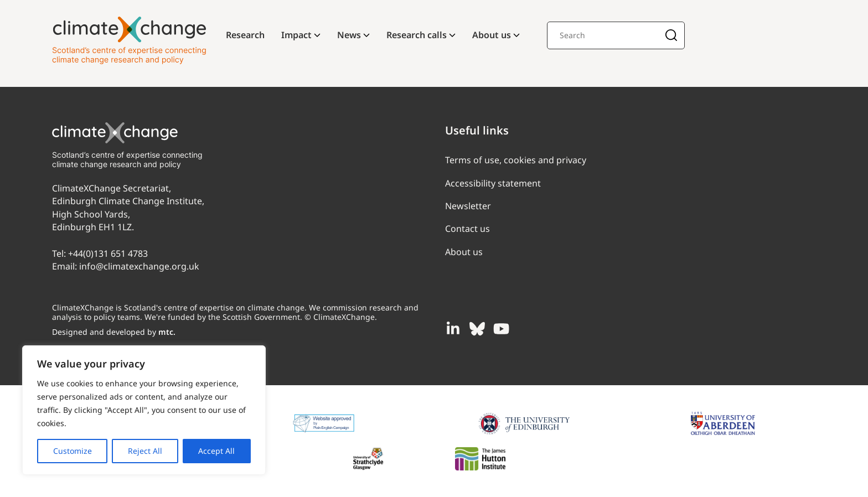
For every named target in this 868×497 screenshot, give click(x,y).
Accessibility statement (493, 183)
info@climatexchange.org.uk (139, 266)
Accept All (216, 451)
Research (245, 35)
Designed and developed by (114, 332)
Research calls (417, 35)
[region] (144, 410)
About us (492, 35)
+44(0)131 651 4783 (108, 253)
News (349, 35)
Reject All (145, 451)
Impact (296, 35)
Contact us (467, 229)
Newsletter (468, 206)
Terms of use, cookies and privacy (516, 160)
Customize (73, 451)
